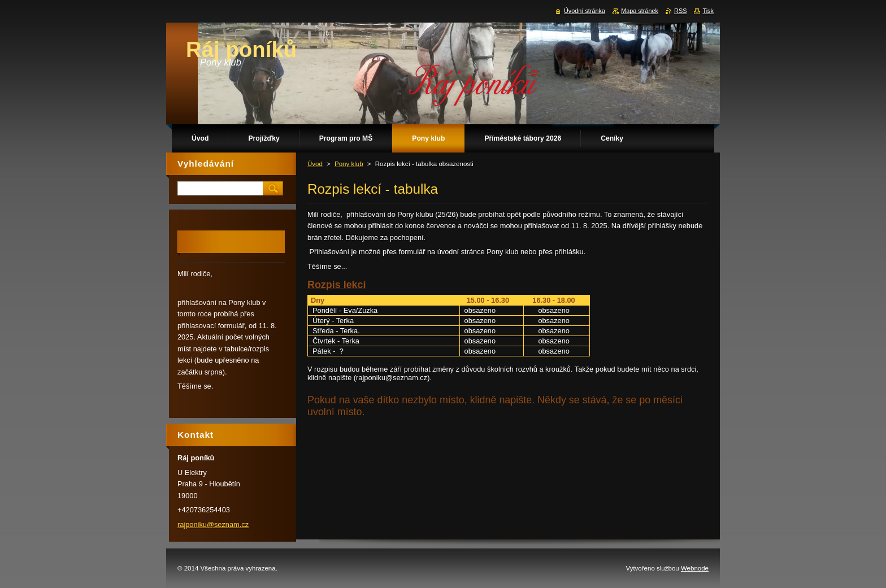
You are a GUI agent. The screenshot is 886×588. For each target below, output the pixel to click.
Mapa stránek (640, 11)
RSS (680, 11)
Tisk (708, 11)
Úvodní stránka (585, 11)
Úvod (315, 164)
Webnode (695, 568)
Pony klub (349, 164)
